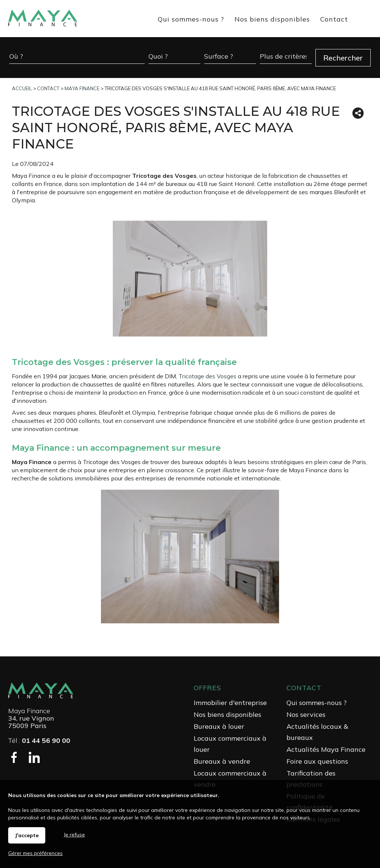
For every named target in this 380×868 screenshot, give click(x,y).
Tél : (39, 740)
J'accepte (27, 835)
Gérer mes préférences (35, 853)
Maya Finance (29, 711)
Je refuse (74, 835)
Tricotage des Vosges (207, 376)
